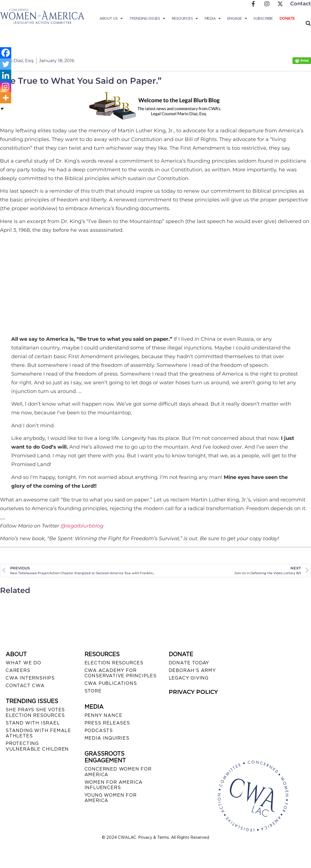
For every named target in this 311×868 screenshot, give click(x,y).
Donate (287, 18)
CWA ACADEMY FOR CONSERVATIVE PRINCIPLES (121, 673)
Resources (185, 19)
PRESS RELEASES (107, 723)
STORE (93, 691)
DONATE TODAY (189, 663)
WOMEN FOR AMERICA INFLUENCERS (114, 785)
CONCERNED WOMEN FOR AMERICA (118, 772)
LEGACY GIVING (189, 678)
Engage (237, 19)
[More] (6, 98)
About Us (111, 19)
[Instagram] (6, 87)
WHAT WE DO (23, 663)
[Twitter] (6, 64)
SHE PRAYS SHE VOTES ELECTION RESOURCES (35, 712)
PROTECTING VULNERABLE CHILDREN (37, 746)
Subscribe (263, 18)
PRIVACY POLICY (193, 692)
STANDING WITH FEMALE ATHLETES (38, 733)
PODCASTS (99, 730)
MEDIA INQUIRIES (107, 738)
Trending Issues (147, 19)
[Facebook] (6, 53)
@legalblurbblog (82, 526)
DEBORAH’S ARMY (192, 670)
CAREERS (18, 670)
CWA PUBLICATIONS (111, 683)
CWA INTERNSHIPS (30, 678)
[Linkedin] (6, 75)
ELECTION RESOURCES (114, 663)
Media (213, 19)
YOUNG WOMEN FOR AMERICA (111, 798)
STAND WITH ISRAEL (33, 723)
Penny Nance (103, 715)
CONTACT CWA (25, 686)
